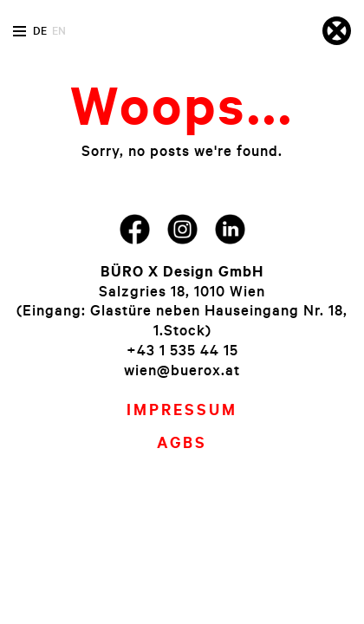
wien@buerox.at (182, 370)
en (59, 30)
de (40, 30)
